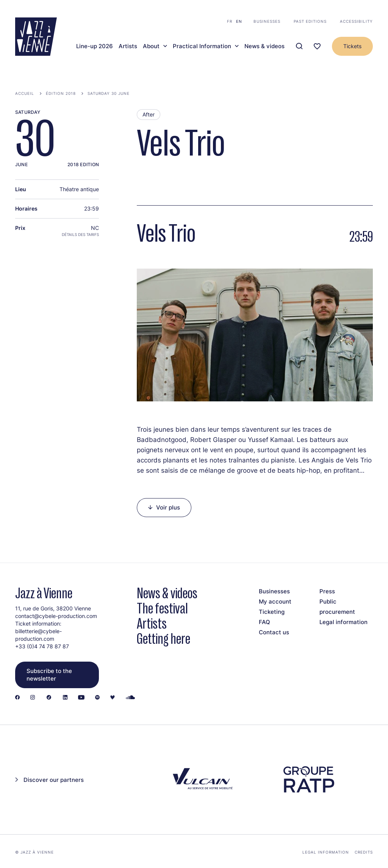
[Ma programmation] (317, 46)
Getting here (163, 639)
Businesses (267, 21)
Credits (364, 852)
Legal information (343, 622)
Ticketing (272, 612)
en (239, 21)
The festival (162, 608)
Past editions (310, 21)
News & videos (264, 46)
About (151, 46)
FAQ (264, 622)
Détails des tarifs (80, 234)
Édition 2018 (61, 93)
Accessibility (356, 21)
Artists (128, 46)
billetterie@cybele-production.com (38, 635)
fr (230, 21)
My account (275, 601)
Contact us (274, 632)
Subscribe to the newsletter (49, 675)
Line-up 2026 (95, 46)
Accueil (25, 93)
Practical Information (202, 46)
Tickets (352, 46)
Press (327, 591)
